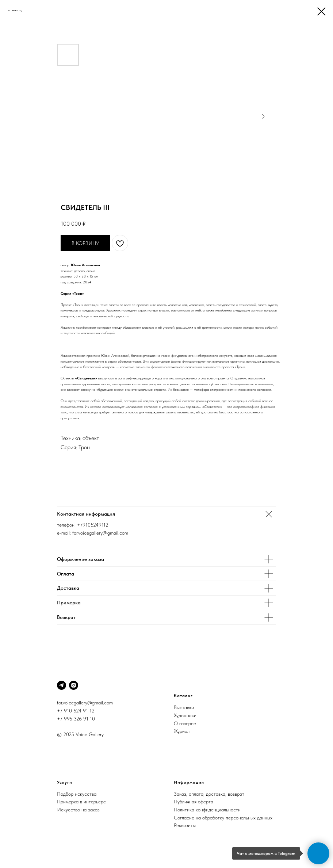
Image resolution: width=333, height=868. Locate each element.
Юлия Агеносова (85, 265)
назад (17, 10)
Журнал (182, 731)
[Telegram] (62, 685)
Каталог (183, 696)
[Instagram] (74, 685)
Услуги (65, 782)
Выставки (184, 707)
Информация (189, 782)
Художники (185, 715)
